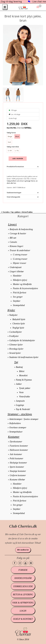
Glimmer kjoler (16, 345)
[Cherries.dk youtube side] (25, 563)
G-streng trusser (20, 259)
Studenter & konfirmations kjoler (24, 357)
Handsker (17, 276)
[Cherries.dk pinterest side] (31, 563)
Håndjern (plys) (20, 280)
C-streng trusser (20, 255)
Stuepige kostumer (18, 471)
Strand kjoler (15, 353)
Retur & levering (23, 595)
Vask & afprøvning (23, 603)
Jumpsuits (20, 401)
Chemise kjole (19, 324)
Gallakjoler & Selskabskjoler (22, 340)
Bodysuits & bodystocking (21, 229)
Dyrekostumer (16, 442)
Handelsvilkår (23, 578)
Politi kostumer (16, 458)
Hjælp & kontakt (23, 619)
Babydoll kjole (19, 319)
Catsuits (13, 242)
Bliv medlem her (23, 550)
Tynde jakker (25, 388)
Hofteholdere (15, 423)
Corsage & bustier (18, 233)
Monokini (23, 375)
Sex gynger (18, 297)
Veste (21, 392)
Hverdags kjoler (16, 349)
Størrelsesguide (23, 586)
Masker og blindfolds (22, 284)
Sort (9, 142)
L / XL (17, 150)
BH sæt (13, 238)
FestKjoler (14, 336)
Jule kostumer (16, 454)
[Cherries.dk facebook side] (15, 563)
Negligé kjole (18, 328)
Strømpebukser (16, 432)
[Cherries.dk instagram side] (20, 563)
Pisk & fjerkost (20, 293)
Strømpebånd (19, 305)
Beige (10, 136)
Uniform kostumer (18, 475)
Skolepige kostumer (18, 463)
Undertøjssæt (16, 267)
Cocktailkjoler (16, 332)
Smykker (17, 301)
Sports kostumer (17, 467)
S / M (10, 150)
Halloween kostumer (19, 450)
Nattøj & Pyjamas (24, 380)
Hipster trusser (20, 263)
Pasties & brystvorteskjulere (25, 288)
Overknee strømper (18, 428)
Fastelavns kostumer (19, 446)
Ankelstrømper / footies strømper (24, 419)
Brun (17, 136)
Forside (6, 212)
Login (23, 611)
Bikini (22, 371)
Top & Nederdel (23, 409)
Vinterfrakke (25, 397)
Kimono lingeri (16, 246)
